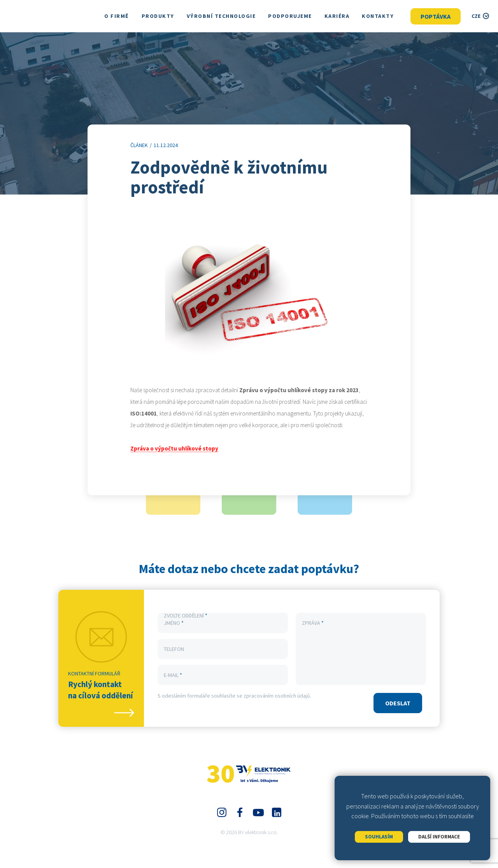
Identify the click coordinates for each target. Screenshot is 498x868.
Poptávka (436, 16)
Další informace (439, 837)
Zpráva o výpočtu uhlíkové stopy (174, 449)
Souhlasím (379, 837)
